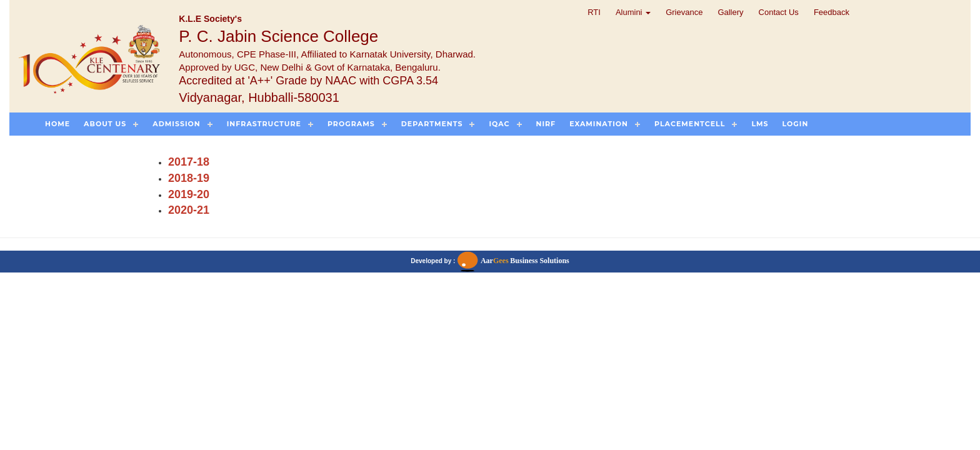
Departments (432, 124)
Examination (599, 124)
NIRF (546, 124)
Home (57, 124)
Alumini (633, 12)
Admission (176, 124)
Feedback (832, 12)
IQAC (499, 124)
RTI (594, 12)
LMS (760, 124)
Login (796, 124)
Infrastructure (264, 124)
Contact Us (779, 12)
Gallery (730, 12)
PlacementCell (690, 124)
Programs (351, 124)
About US (105, 124)
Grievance (684, 12)
